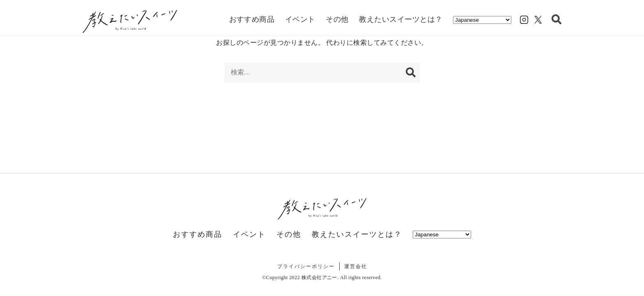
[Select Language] (482, 20)
